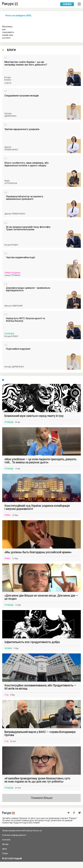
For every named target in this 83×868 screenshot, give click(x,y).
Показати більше (42, 798)
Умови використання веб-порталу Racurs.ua (22, 831)
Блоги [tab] (11, 50)
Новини (67, 4)
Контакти (6, 840)
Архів (5, 849)
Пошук (5, 853)
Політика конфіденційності (14, 835)
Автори (5, 844)
